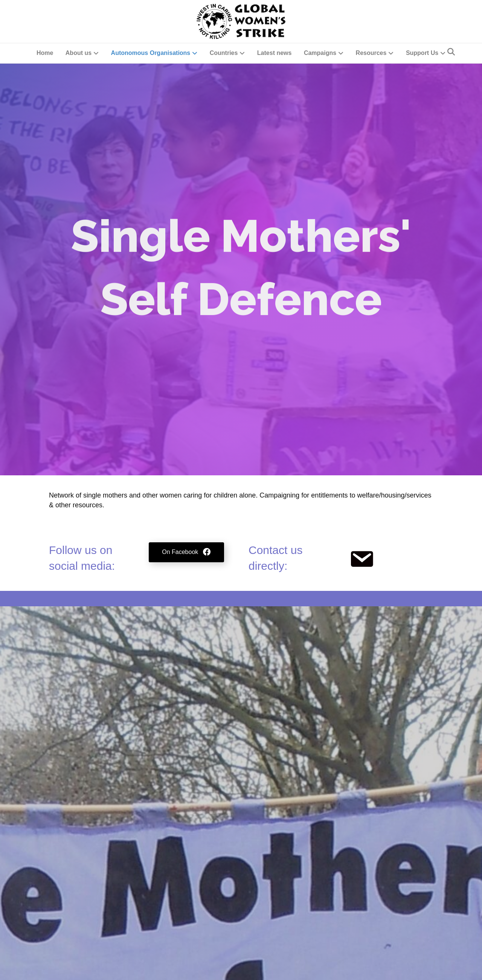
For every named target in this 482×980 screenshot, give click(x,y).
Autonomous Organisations (151, 53)
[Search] (451, 52)
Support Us (422, 53)
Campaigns (320, 53)
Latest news (275, 53)
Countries (224, 53)
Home (45, 53)
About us (79, 53)
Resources (371, 53)
